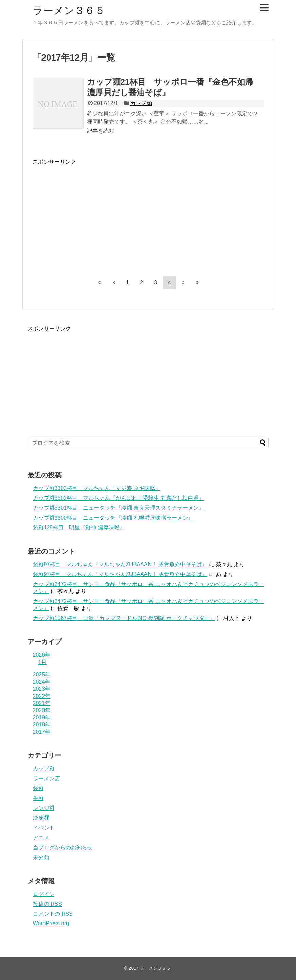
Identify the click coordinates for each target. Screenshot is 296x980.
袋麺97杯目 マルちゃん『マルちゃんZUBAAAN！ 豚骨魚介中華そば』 (120, 564)
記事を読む (101, 131)
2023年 (42, 689)
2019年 (42, 717)
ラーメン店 (47, 778)
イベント (44, 828)
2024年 (42, 682)
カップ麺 (141, 103)
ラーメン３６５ (69, 10)
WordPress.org (51, 923)
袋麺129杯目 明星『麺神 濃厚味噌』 (79, 528)
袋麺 (38, 788)
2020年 (42, 710)
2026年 (42, 655)
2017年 (42, 732)
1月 (43, 662)
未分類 (41, 857)
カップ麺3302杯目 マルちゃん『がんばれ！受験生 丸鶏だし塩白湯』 (119, 498)
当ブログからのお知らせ (63, 847)
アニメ (41, 838)
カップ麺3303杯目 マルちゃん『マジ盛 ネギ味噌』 (97, 488)
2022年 (42, 696)
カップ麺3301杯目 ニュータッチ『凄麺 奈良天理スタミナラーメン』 (119, 508)
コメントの (53, 914)
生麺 (38, 798)
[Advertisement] (90, 213)
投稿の (47, 904)
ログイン (44, 894)
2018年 (42, 725)
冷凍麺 (41, 818)
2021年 (42, 703)
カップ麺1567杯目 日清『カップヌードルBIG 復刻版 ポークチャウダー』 (124, 618)
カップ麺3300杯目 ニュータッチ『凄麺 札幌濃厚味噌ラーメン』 (113, 518)
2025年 (42, 675)
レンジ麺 (44, 808)
